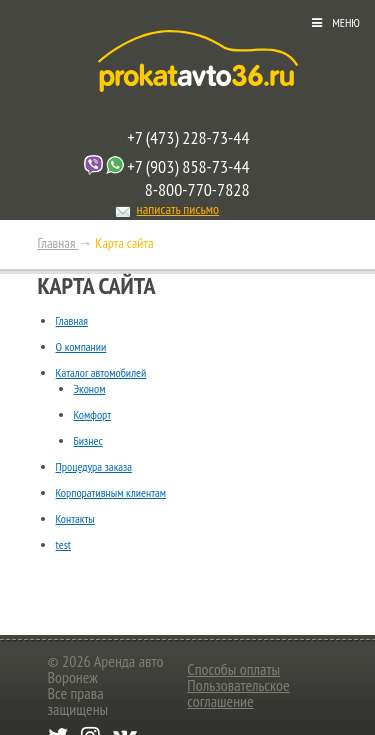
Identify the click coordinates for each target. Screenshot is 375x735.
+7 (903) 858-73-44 (188, 166)
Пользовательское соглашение (238, 693)
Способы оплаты (233, 669)
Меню (346, 22)
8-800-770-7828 (197, 189)
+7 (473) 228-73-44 (188, 137)
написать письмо (178, 209)
